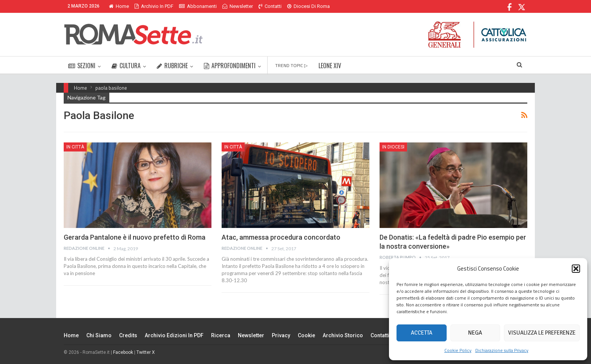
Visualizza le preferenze (542, 333)
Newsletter (238, 6)
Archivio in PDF (154, 6)
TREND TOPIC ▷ (291, 65)
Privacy (281, 335)
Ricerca (221, 335)
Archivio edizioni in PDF (174, 335)
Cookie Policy (458, 350)
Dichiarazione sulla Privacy (502, 350)
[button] (576, 269)
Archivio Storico (343, 335)
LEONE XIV (330, 66)
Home (119, 6)
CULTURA (126, 66)
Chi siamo (99, 335)
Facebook (123, 352)
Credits (128, 335)
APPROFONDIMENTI (230, 66)
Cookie (306, 335)
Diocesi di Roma (309, 6)
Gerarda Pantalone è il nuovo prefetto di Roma (135, 237)
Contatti (270, 6)
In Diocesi (393, 147)
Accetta (422, 333)
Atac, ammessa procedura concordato (281, 237)
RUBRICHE (172, 66)
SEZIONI (82, 66)
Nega (475, 333)
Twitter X (146, 352)
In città (75, 147)
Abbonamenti (198, 6)
